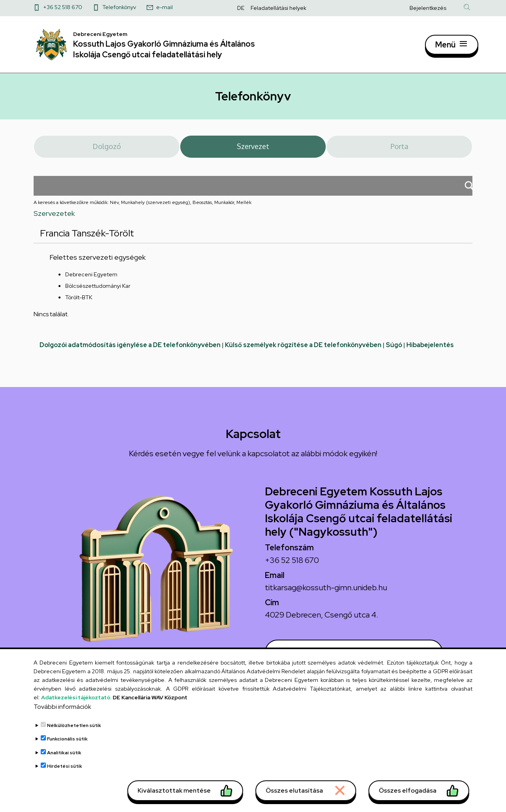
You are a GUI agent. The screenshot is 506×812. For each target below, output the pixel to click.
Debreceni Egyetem (91, 279)
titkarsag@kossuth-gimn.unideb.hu (326, 592)
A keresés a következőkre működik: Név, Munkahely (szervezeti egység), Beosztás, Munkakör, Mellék (143, 207)
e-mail (164, 7)
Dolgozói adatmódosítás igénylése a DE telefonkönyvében (130, 350)
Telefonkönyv (119, 7)
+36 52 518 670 (63, 7)
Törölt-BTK (79, 302)
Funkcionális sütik (67, 749)
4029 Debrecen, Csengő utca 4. (322, 619)
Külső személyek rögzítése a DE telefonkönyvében (303, 350)
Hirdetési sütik (65, 776)
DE (241, 8)
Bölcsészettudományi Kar (98, 291)
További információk (62, 717)
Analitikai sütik (64, 763)
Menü (445, 47)
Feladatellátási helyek (278, 8)
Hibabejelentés (430, 350)
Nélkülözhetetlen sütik (74, 735)
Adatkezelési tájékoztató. (76, 708)
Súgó (394, 350)
